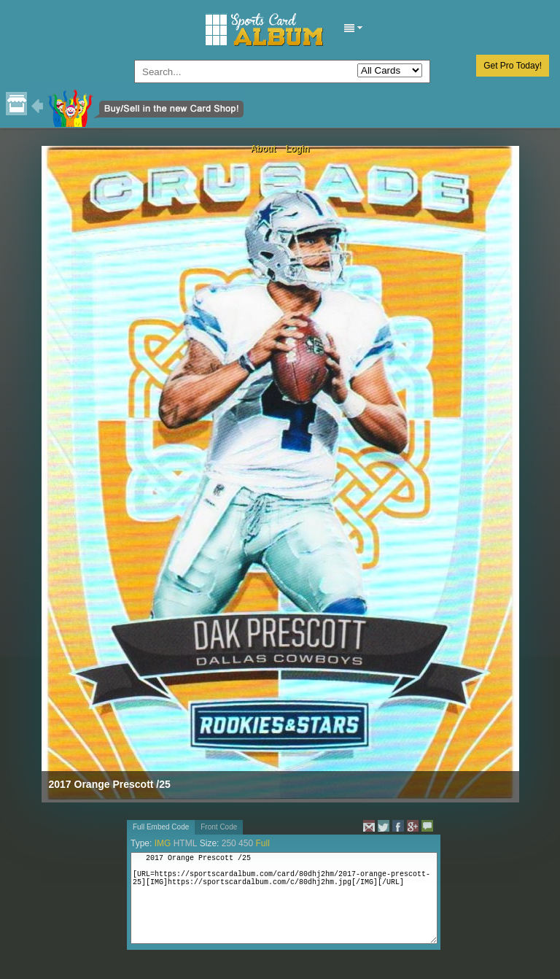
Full (262, 843)
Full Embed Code (161, 827)
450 (246, 843)
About (264, 149)
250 (229, 843)
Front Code (219, 827)
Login (298, 149)
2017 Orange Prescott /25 (110, 784)
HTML (186, 843)
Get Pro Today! (513, 66)
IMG (163, 843)
